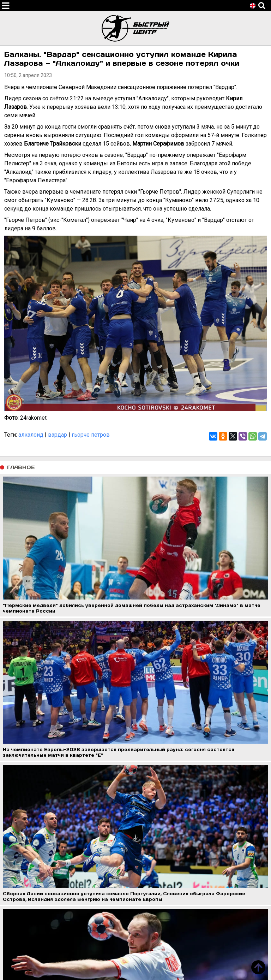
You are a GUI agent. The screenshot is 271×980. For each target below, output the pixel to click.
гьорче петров (91, 435)
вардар (58, 435)
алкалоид (31, 435)
